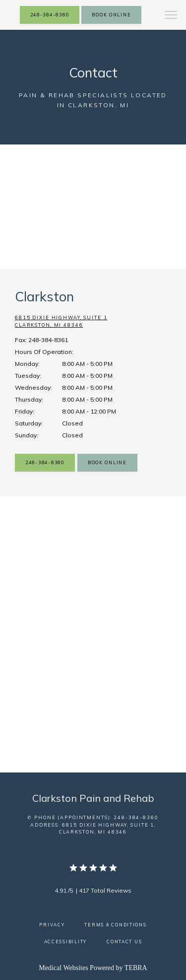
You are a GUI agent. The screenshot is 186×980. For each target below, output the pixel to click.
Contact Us (124, 942)
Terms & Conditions (115, 925)
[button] (171, 16)
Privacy (52, 925)
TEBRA (136, 968)
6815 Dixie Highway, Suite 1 (93, 322)
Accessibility (66, 942)
